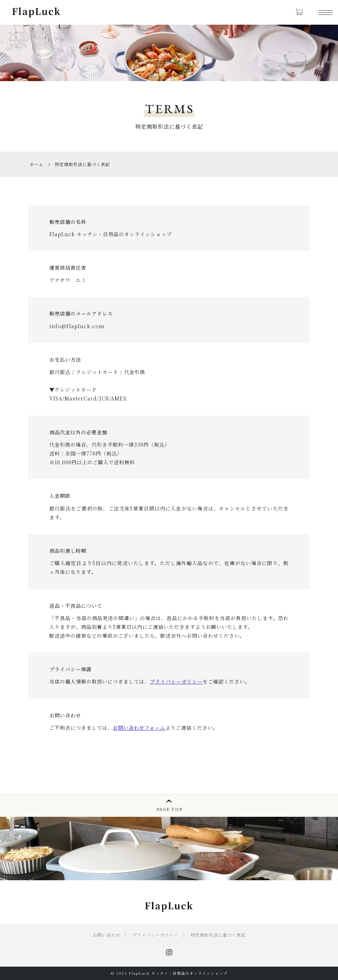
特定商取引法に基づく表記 (218, 935)
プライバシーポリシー (155, 935)
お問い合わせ (106, 935)
